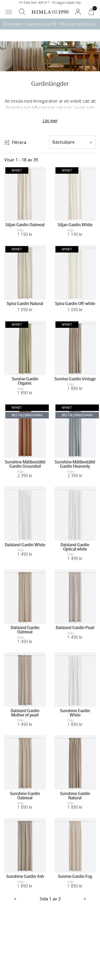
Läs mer (50, 121)
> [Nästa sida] (85, 899)
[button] (9, 12)
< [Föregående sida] (15, 899)
